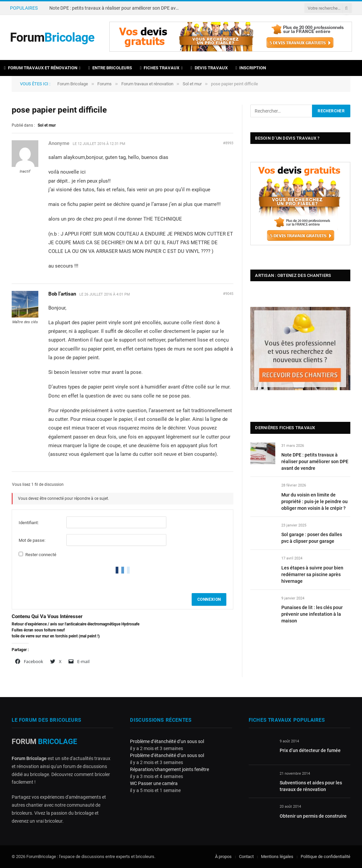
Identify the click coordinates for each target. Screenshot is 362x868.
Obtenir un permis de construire (313, 816)
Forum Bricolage (73, 84)
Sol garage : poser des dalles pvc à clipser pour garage (312, 538)
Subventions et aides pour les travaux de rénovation (311, 786)
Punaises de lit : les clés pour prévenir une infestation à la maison (312, 614)
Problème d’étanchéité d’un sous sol (167, 741)
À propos (223, 857)
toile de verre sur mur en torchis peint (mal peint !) (56, 636)
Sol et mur (192, 84)
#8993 (228, 143)
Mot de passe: (32, 540)
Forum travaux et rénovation (41, 68)
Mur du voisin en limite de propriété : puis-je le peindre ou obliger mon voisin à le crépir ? (314, 501)
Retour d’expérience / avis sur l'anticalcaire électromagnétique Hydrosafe (75, 624)
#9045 (228, 294)
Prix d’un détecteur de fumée (310, 750)
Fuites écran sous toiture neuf (38, 630)
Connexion (209, 599)
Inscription (251, 68)
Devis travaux (209, 68)
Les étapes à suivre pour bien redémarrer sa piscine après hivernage (312, 574)
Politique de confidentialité (325, 857)
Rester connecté (41, 555)
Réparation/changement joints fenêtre (169, 769)
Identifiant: (29, 523)
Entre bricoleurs (110, 68)
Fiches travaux (160, 68)
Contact (246, 857)
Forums (104, 84)
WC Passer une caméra (154, 783)
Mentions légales (277, 857)
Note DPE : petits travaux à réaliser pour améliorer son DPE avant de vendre (116, 8)
